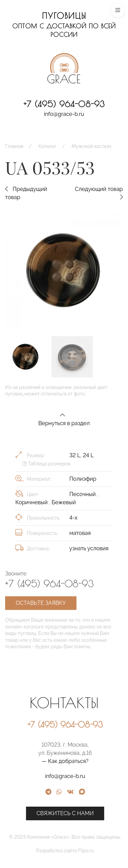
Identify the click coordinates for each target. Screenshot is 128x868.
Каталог (48, 146)
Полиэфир (83, 479)
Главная (14, 146)
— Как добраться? (94, 761)
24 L (88, 455)
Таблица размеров (46, 464)
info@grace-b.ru (64, 114)
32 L (75, 455)
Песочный (83, 494)
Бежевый (64, 502)
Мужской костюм (91, 146)
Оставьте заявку (41, 603)
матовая (80, 533)
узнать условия (89, 548)
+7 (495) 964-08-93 (64, 104)
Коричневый (32, 502)
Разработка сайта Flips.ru (94, 851)
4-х (73, 518)
